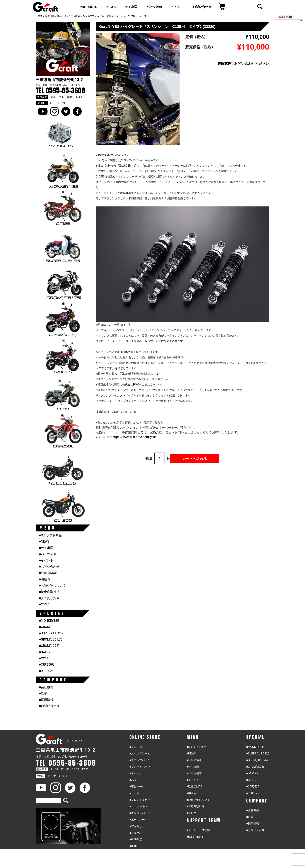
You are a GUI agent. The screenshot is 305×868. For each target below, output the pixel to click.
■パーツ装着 (48, 554)
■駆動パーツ (137, 787)
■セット (134, 793)
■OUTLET (135, 846)
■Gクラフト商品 (50, 535)
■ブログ (45, 604)
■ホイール (136, 773)
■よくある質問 (49, 598)
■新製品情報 (194, 760)
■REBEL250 (47, 671)
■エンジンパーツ (140, 813)
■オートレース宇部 (198, 830)
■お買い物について (53, 585)
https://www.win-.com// (134, 437)
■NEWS (44, 542)
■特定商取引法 (49, 592)
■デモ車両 (46, 548)
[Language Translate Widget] (289, 20)
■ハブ (133, 780)
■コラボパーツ (138, 833)
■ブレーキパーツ (140, 767)
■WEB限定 (136, 839)
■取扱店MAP (48, 573)
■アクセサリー (138, 826)
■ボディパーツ (138, 820)
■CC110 (45, 658)
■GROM (44, 627)
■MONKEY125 (49, 621)
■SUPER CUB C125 (52, 633)
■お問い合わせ (49, 567)
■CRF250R (46, 665)
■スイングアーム (140, 753)
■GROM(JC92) (49, 646)
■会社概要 (46, 687)
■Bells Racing (195, 837)
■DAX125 (46, 652)
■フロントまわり (140, 800)
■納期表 (45, 579)
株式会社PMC (131, 385)
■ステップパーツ (140, 760)
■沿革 (43, 694)
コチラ (77, 85)
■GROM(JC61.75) (51, 639)
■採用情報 (46, 700)
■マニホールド (138, 806)
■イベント (46, 560)
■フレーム (136, 747)
